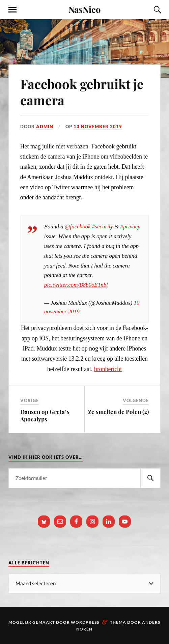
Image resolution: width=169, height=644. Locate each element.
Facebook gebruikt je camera (82, 92)
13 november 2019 (98, 127)
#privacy (130, 227)
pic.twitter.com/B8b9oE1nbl (76, 285)
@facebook (78, 227)
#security (103, 227)
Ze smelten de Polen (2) (118, 412)
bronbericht (108, 369)
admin (45, 127)
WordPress (85, 622)
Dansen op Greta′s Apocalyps (45, 415)
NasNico (84, 9)
